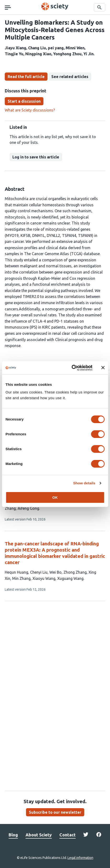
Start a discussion (24, 101)
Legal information (80, 858)
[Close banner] (103, 368)
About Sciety (39, 835)
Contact (68, 835)
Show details (84, 483)
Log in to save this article (36, 157)
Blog (13, 835)
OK (55, 497)
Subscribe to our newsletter (55, 812)
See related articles (70, 77)
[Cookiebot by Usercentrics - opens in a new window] (71, 368)
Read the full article (26, 77)
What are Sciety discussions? (30, 110)
